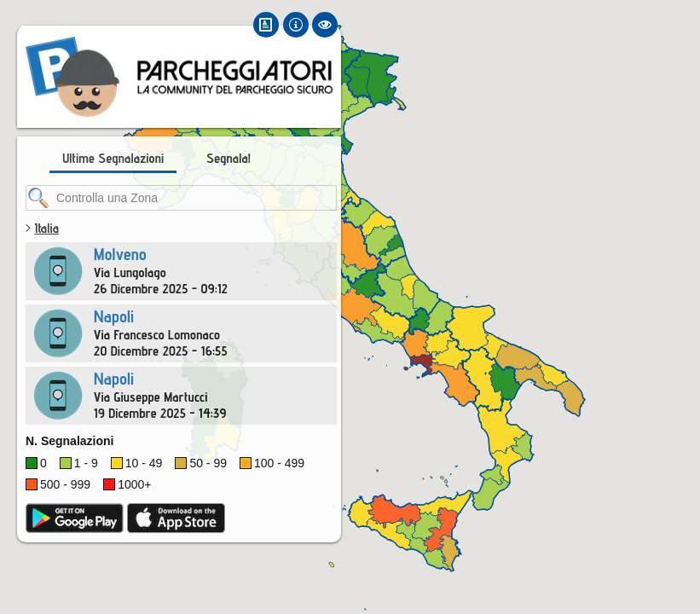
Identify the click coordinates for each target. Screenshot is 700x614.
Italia (46, 228)
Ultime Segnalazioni (113, 158)
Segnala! (229, 158)
